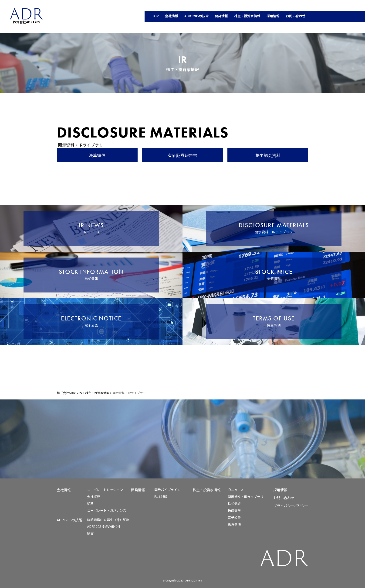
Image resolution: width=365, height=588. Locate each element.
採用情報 (280, 490)
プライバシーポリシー (291, 506)
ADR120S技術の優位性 (104, 526)
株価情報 (234, 510)
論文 (90, 533)
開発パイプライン (167, 490)
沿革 (90, 504)
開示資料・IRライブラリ (246, 497)
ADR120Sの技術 (69, 520)
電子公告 (234, 517)
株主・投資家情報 (207, 490)
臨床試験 (161, 497)
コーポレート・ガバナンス (107, 510)
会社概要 (94, 497)
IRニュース (236, 490)
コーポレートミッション (105, 490)
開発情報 (138, 490)
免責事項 (234, 524)
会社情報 (64, 490)
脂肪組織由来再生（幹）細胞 (108, 520)
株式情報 (234, 504)
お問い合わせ (284, 498)
